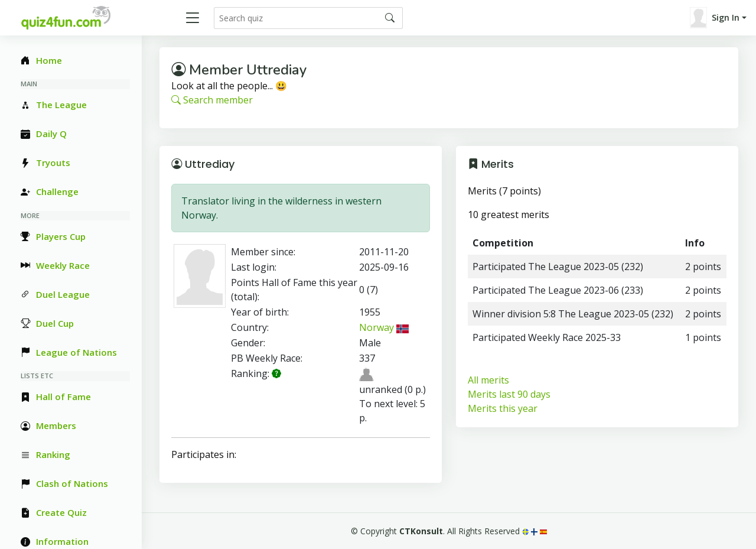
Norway (384, 327)
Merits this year (503, 408)
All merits (488, 380)
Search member (212, 100)
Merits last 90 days (509, 394)
